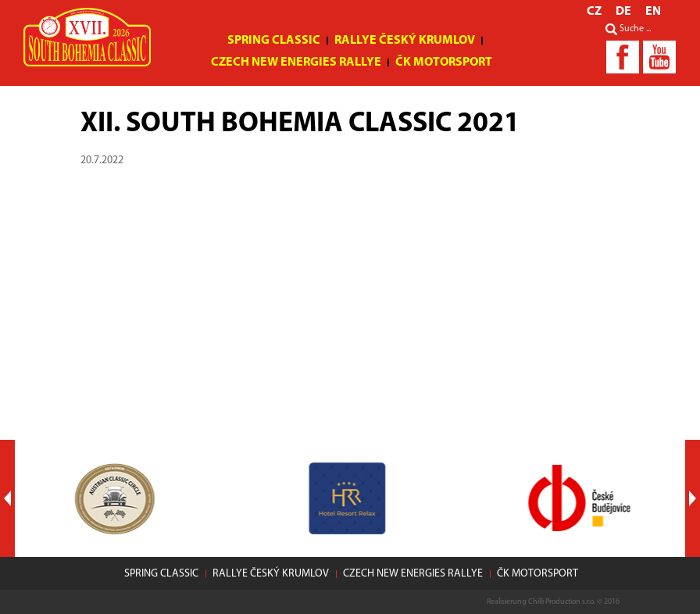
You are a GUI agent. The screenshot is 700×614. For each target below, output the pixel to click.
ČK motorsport (444, 62)
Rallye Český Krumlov (405, 41)
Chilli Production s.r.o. (562, 602)
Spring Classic (274, 41)
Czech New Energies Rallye (296, 62)
